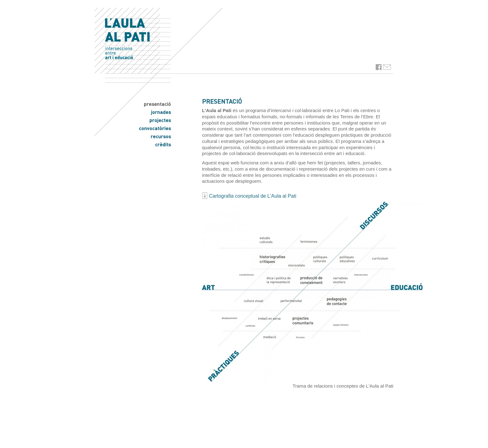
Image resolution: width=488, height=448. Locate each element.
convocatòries (155, 128)
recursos (161, 136)
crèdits (163, 144)
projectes (160, 120)
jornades (161, 112)
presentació (157, 104)
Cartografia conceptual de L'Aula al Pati (249, 196)
